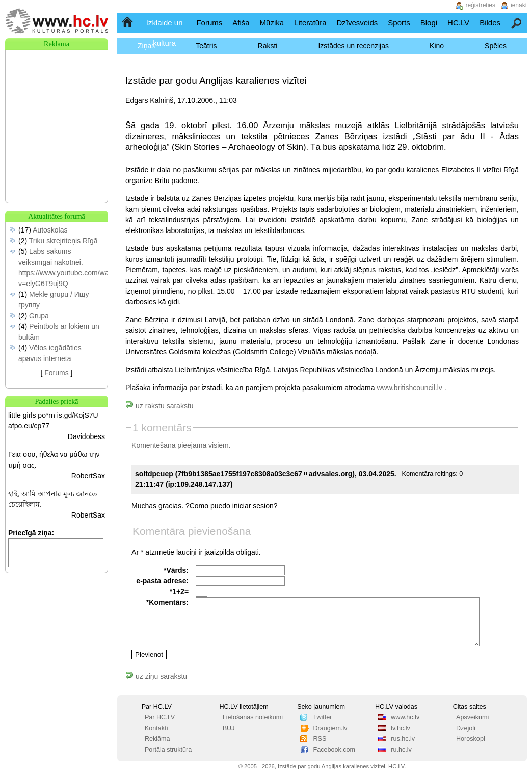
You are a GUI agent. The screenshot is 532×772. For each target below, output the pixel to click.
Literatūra (310, 23)
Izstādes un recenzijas (353, 46)
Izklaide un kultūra (165, 33)
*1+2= (179, 591)
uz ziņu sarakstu (156, 676)
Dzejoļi (466, 728)
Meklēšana (517, 23)
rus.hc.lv (403, 739)
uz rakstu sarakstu (159, 406)
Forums (209, 23)
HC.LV (458, 23)
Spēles (496, 46)
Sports (399, 23)
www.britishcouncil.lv (409, 388)
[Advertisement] (57, 101)
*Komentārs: (167, 602)
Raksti (268, 46)
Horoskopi (471, 739)
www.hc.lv (405, 717)
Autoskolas (50, 230)
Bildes (490, 23)
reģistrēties (480, 5)
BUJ (229, 728)
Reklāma (157, 739)
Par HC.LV (160, 717)
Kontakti (156, 728)
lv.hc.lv (401, 728)
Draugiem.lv (330, 728)
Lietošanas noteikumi (253, 717)
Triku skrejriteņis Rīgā (63, 241)
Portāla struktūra (168, 750)
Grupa (39, 316)
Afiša (241, 23)
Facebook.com (334, 750)
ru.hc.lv (401, 750)
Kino (437, 46)
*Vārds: (176, 570)
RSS (320, 739)
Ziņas (146, 46)
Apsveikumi (472, 717)
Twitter (322, 717)
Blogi (429, 23)
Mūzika (272, 23)
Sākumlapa (128, 23)
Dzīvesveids (357, 23)
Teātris (206, 46)
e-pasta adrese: (162, 581)
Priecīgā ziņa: (31, 533)
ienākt (519, 5)
